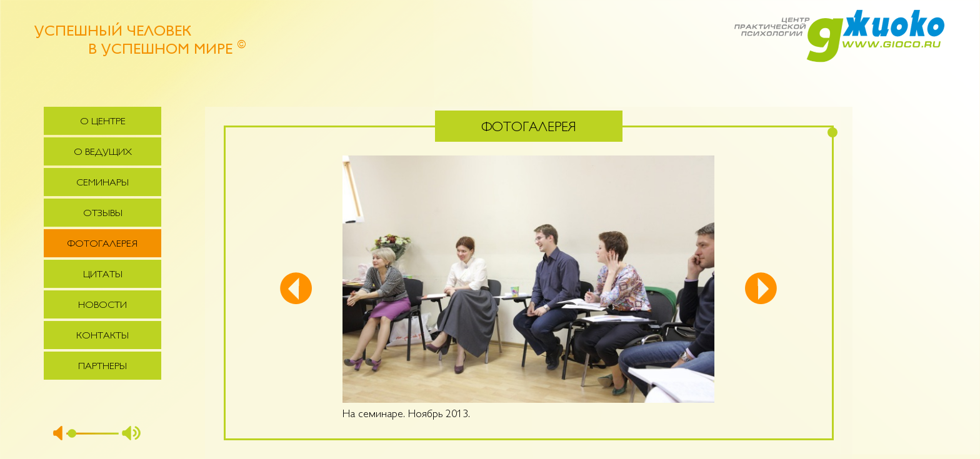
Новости (102, 306)
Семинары (102, 183)
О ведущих (103, 153)
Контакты (102, 336)
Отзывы (103, 214)
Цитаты (103, 275)
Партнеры (102, 367)
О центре (103, 122)
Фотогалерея (102, 244)
